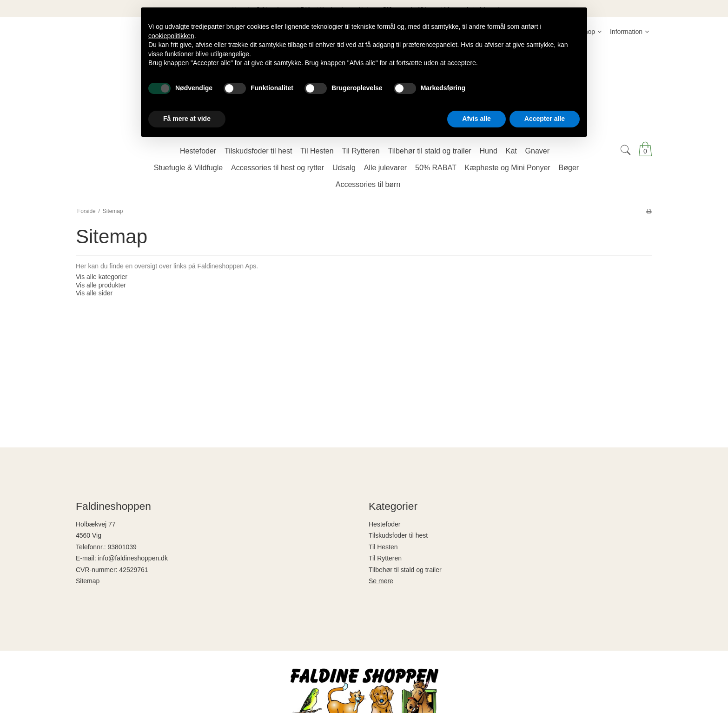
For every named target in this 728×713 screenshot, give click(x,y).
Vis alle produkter (101, 285)
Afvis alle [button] (476, 119)
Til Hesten (383, 547)
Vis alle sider (94, 293)
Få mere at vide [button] (187, 119)
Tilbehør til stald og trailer (405, 570)
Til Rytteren (385, 558)
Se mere (381, 581)
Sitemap (88, 581)
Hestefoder (384, 524)
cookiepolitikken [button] (171, 36)
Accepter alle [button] (545, 119)
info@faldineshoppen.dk (132, 558)
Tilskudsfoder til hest (398, 535)
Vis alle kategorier (102, 277)
